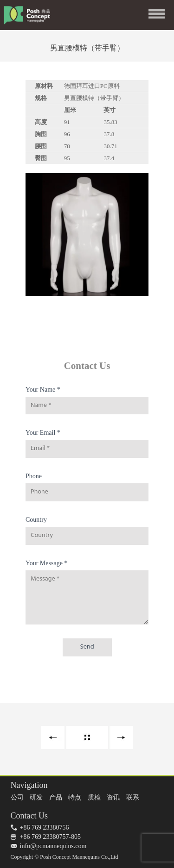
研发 (36, 797)
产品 (56, 797)
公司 (17, 797)
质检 (94, 797)
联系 (133, 797)
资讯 (113, 797)
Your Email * (43, 433)
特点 (75, 797)
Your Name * (43, 390)
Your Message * (46, 563)
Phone (34, 476)
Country (36, 520)
